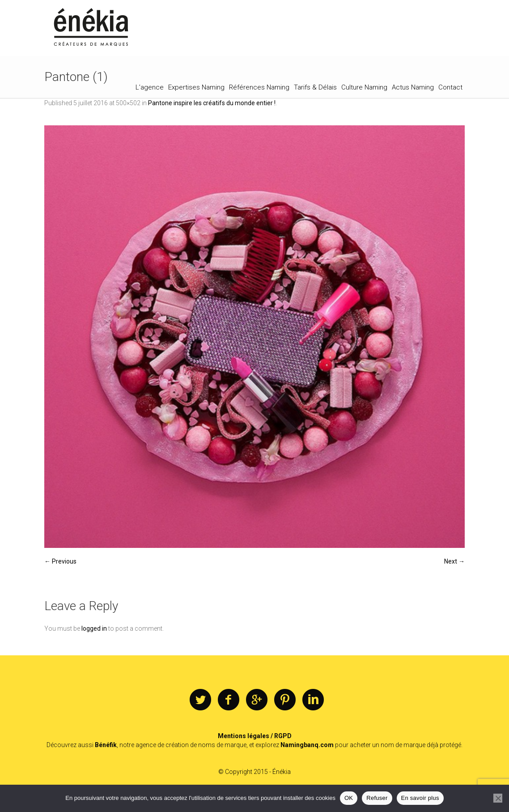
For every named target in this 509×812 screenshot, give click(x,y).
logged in (94, 628)
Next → (454, 561)
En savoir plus (420, 798)
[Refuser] (498, 798)
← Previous (60, 561)
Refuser (377, 798)
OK (349, 798)
